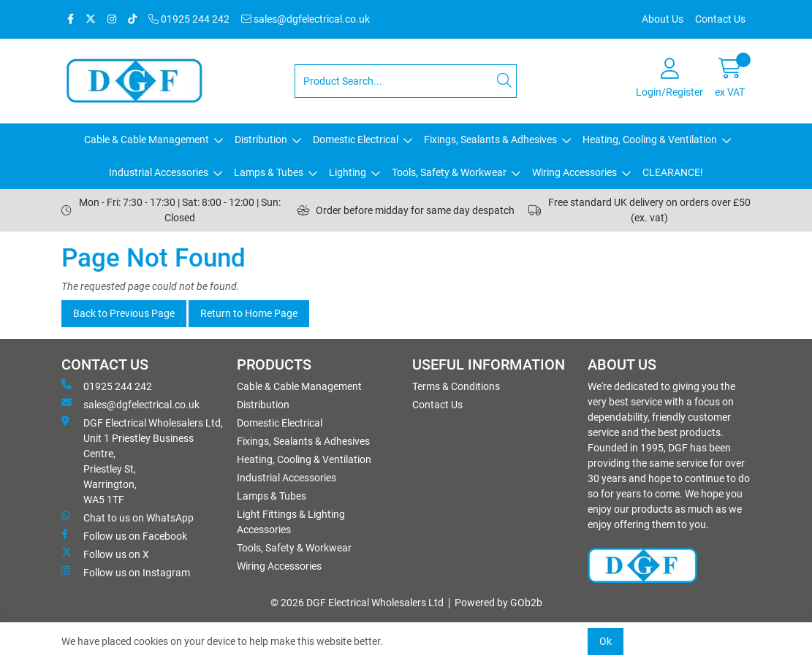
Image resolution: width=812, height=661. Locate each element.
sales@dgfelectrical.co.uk (306, 19)
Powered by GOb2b (498, 603)
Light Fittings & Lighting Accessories (291, 522)
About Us (663, 19)
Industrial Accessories (159, 172)
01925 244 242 (189, 19)
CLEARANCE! (673, 172)
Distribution (261, 140)
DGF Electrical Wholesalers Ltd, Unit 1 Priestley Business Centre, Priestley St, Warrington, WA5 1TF (142, 461)
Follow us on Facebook (124, 535)
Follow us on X (105, 554)
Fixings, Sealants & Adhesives (490, 140)
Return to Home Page (249, 313)
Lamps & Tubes (269, 172)
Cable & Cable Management (147, 140)
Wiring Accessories (574, 172)
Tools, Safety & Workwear (449, 172)
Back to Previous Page (124, 313)
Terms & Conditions (456, 386)
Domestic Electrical (356, 140)
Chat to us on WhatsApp (128, 517)
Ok (606, 641)
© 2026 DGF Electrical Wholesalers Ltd (357, 603)
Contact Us (720, 19)
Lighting (348, 172)
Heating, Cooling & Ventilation (650, 140)
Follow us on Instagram (126, 572)
